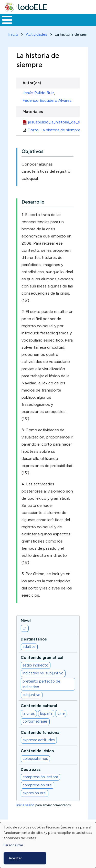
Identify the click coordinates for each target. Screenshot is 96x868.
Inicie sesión (25, 805)
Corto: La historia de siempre (56, 130)
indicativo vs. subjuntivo (43, 673)
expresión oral (34, 793)
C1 (25, 628)
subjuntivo (31, 695)
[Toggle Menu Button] (7, 20)
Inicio (13, 34)
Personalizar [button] (13, 845)
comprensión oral (37, 785)
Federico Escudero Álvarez (47, 100)
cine (61, 713)
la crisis (29, 713)
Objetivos (33, 151)
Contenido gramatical (42, 657)
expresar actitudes (39, 740)
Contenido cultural (39, 706)
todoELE (32, 7)
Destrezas (31, 769)
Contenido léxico (37, 751)
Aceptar (15, 858)
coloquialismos (35, 759)
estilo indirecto (35, 665)
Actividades (37, 34)
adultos (29, 647)
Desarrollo (33, 202)
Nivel (26, 620)
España (46, 713)
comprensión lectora (40, 777)
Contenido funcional (41, 732)
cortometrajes (35, 721)
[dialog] (48, 845)
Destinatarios (34, 639)
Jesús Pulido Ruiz (38, 93)
